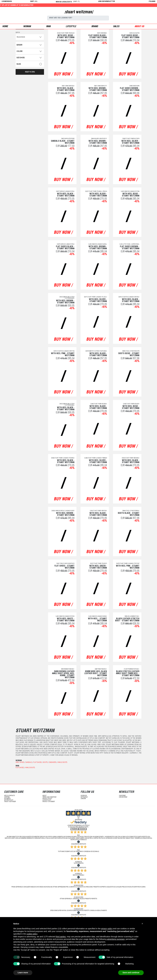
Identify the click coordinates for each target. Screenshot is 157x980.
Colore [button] (19, 51)
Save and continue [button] (131, 973)
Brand (95, 27)
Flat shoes (38, 762)
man (48, 27)
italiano (152, 1)
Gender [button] (19, 45)
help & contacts (9, 796)
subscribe (122, 796)
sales (116, 27)
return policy (9, 800)
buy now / (63, 74)
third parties (61, 937)
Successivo (83, 829)
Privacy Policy (47, 799)
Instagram (84, 797)
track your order (10, 802)
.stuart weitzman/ (79, 12)
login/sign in (7, 1)
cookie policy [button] (32, 934)
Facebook (84, 796)
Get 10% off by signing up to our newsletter (36, 5)
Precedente (74, 829)
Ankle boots (62, 762)
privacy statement (49, 802)
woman (27, 27)
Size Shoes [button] (21, 58)
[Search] (78, 18)
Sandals (29, 762)
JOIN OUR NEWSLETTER (106, 1)
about (44, 796)
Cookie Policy (47, 800)
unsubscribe (123, 797)
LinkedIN (83, 799)
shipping (7, 797)
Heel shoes (20, 762)
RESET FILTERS (30, 72)
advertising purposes (116, 939)
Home (5, 27)
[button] (142, 924)
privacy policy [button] (107, 929)
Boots (45, 762)
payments (7, 799)
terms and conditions (49, 797)
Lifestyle (71, 27)
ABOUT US (139, 27)
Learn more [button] (23, 973)
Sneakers (53, 762)
